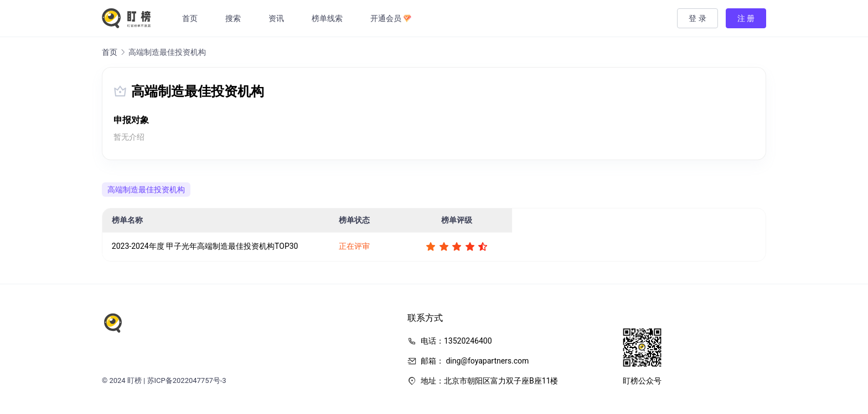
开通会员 (392, 18)
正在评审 (354, 246)
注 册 (746, 18)
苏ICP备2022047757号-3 (187, 380)
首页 (191, 18)
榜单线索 (328, 18)
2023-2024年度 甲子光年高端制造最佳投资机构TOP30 (205, 246)
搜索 (234, 18)
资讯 (277, 18)
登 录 (697, 18)
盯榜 (135, 380)
